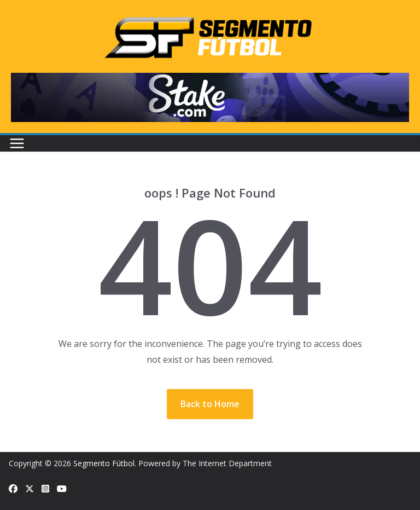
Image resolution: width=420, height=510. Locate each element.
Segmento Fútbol (104, 463)
